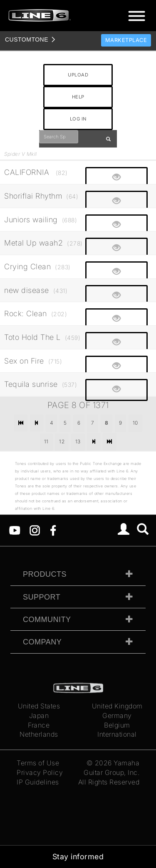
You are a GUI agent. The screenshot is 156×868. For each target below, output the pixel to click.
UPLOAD (78, 75)
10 (135, 423)
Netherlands (39, 734)
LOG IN (78, 119)
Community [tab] (47, 620)
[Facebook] (53, 530)
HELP (78, 97)
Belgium (117, 725)
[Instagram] (35, 530)
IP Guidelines (38, 782)
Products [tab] (45, 574)
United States (39, 706)
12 (62, 441)
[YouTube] (15, 530)
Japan (39, 716)
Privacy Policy (40, 772)
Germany (117, 716)
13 (78, 441)
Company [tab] (42, 642)
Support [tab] (42, 597)
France (39, 725)
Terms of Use (38, 763)
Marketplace (126, 40)
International (117, 734)
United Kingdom (117, 706)
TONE (27, 39)
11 (46, 441)
